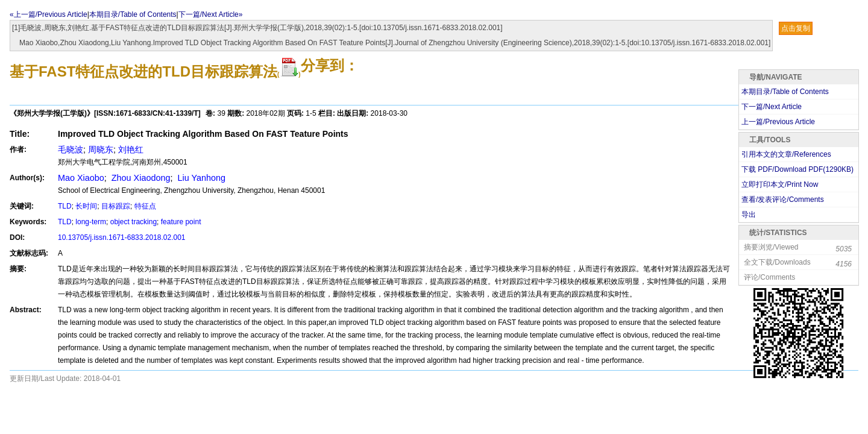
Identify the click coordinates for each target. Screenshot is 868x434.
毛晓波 (71, 149)
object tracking (134, 222)
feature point (181, 222)
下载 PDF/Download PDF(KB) (797, 169)
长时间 (86, 206)
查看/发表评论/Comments (783, 200)
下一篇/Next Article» (211, 14)
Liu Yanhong (200, 178)
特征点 (145, 206)
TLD (65, 206)
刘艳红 (131, 149)
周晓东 (101, 149)
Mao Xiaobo (81, 178)
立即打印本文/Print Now (780, 184)
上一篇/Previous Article (778, 122)
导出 (749, 215)
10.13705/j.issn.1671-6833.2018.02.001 (122, 237)
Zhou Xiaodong (140, 178)
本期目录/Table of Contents (133, 14)
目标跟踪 (116, 206)
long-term (91, 222)
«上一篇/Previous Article (49, 14)
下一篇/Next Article (772, 107)
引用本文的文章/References (786, 154)
